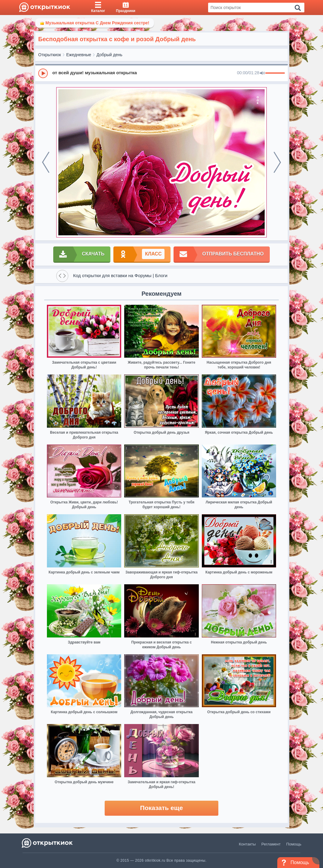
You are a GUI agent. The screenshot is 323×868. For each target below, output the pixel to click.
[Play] (43, 73)
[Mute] (262, 73)
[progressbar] (275, 73)
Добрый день (109, 55)
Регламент (271, 844)
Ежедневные (79, 55)
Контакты (247, 844)
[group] (161, 73)
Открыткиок (50, 55)
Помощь (294, 844)
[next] (277, 162)
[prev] (46, 162)
